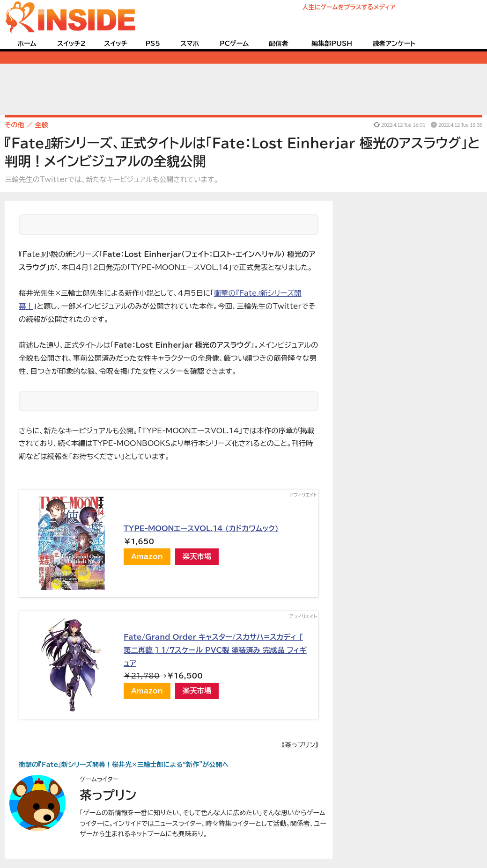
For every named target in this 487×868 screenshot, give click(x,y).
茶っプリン (108, 795)
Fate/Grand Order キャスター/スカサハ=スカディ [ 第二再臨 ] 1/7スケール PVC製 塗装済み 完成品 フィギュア (215, 650)
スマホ (190, 44)
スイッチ (116, 44)
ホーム (27, 44)
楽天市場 (197, 556)
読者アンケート (394, 44)
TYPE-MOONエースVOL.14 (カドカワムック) (201, 528)
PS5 (153, 44)
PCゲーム (234, 44)
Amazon (147, 556)
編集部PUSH (332, 44)
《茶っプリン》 (300, 745)
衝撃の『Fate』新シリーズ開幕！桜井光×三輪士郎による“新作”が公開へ (124, 765)
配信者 (279, 44)
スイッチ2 (71, 44)
